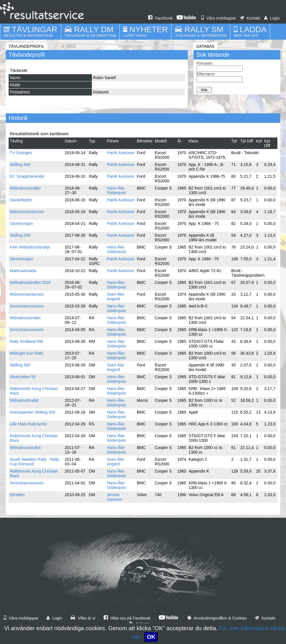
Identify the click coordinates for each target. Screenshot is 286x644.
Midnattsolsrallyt (24, 400)
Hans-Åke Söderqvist (116, 190)
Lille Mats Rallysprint (28, 424)
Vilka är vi (83, 618)
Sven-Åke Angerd (116, 297)
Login (272, 18)
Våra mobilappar (219, 18)
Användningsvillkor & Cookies (217, 618)
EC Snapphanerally (27, 176)
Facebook (160, 18)
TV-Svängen (21, 153)
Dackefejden (21, 200)
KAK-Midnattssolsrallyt (30, 247)
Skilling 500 (20, 165)
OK (151, 637)
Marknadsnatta (23, 271)
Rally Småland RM (26, 341)
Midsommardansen (27, 212)
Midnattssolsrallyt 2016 (30, 282)
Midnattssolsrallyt (25, 188)
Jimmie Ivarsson (114, 497)
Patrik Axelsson (121, 153)
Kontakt (250, 18)
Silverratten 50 (23, 377)
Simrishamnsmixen (27, 306)
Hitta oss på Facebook (127, 618)
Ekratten (17, 495)
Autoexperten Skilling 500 (33, 412)
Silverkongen (21, 223)
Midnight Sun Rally (27, 353)
